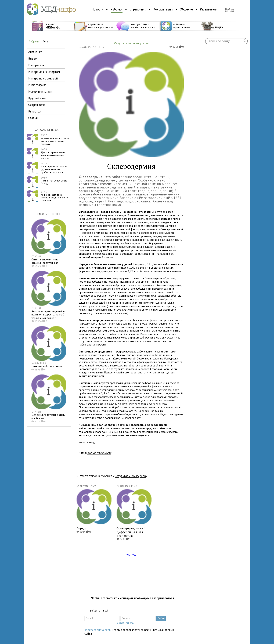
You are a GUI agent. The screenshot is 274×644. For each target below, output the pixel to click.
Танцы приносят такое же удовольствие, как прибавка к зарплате (55, 168)
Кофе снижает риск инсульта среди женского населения (54, 196)
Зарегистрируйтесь (98, 630)
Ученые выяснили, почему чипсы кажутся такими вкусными (55, 140)
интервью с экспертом (44, 72)
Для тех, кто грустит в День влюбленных (48, 416)
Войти (229, 9)
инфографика (37, 85)
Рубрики (117, 9)
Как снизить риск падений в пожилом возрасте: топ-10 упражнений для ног (48, 314)
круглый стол (37, 98)
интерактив (36, 65)
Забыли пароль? (126, 623)
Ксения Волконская (99, 453)
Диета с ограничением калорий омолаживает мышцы (53, 154)
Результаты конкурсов (130, 476)
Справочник (138, 9)
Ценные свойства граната (47, 366)
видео (33, 58)
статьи (33, 118)
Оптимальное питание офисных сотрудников (45, 261)
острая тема (37, 105)
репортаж (35, 111)
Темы (46, 41)
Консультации (163, 9)
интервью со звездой (43, 78)
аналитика (35, 52)
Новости (97, 9)
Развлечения (209, 9)
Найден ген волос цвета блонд (54, 181)
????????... (131, 555)
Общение (186, 9)
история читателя (40, 91)
